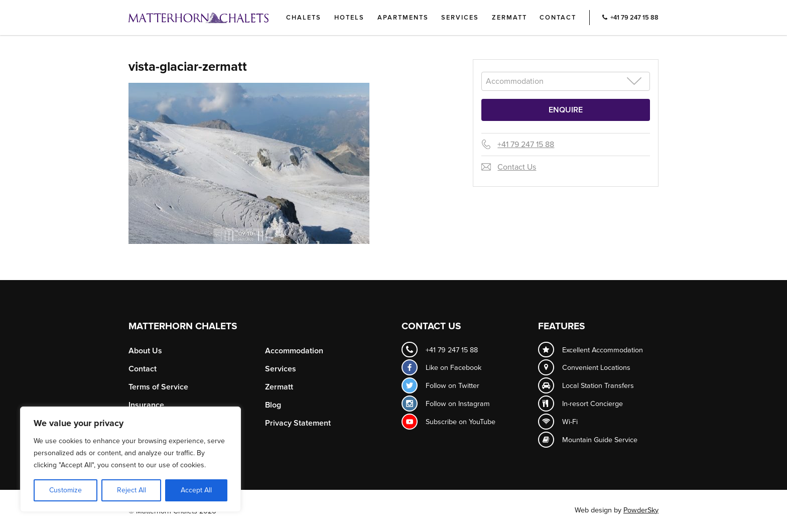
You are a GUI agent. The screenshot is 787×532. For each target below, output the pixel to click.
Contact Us (517, 167)
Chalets (304, 18)
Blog (273, 405)
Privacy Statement (298, 423)
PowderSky (641, 510)
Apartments (403, 18)
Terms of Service (158, 387)
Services (460, 18)
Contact (558, 18)
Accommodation (294, 351)
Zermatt (509, 18)
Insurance (146, 405)
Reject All (132, 490)
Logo (215, 18)
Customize (65, 490)
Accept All (196, 490)
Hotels (349, 18)
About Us (145, 351)
